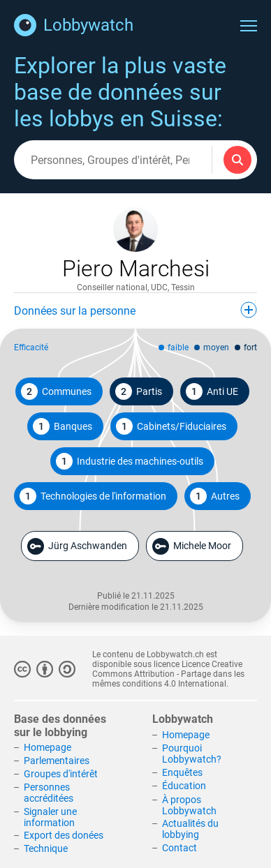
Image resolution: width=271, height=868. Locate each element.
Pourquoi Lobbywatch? (192, 754)
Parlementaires (57, 761)
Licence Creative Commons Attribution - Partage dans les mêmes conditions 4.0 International (168, 674)
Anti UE (212, 391)
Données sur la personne (135, 310)
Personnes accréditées (49, 793)
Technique (46, 848)
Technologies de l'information (93, 496)
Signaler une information (50, 817)
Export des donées (64, 835)
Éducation (184, 786)
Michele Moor (192, 546)
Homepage (47, 747)
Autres (215, 496)
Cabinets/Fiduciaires (171, 426)
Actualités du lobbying (190, 829)
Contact (180, 848)
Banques (63, 426)
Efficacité (31, 347)
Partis (139, 391)
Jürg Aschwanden (77, 546)
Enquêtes (182, 772)
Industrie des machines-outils (130, 461)
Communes (56, 391)
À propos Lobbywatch (189, 805)
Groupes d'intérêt (61, 774)
